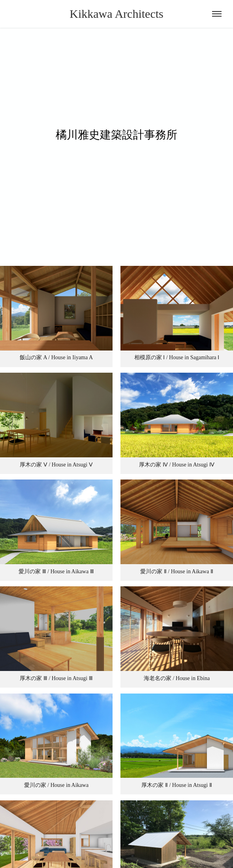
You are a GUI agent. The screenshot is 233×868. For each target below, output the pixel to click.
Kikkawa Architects (116, 14)
